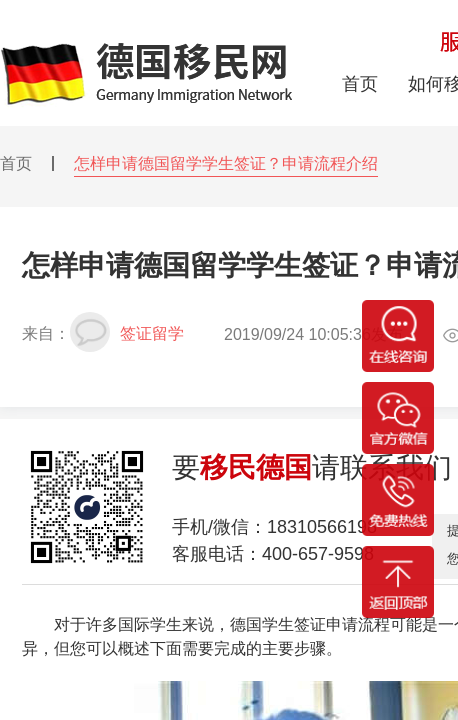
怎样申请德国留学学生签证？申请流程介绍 (226, 163)
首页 (16, 163)
